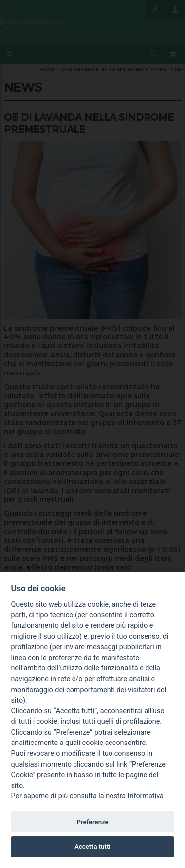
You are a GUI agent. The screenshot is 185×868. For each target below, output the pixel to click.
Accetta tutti (92, 847)
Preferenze (92, 822)
